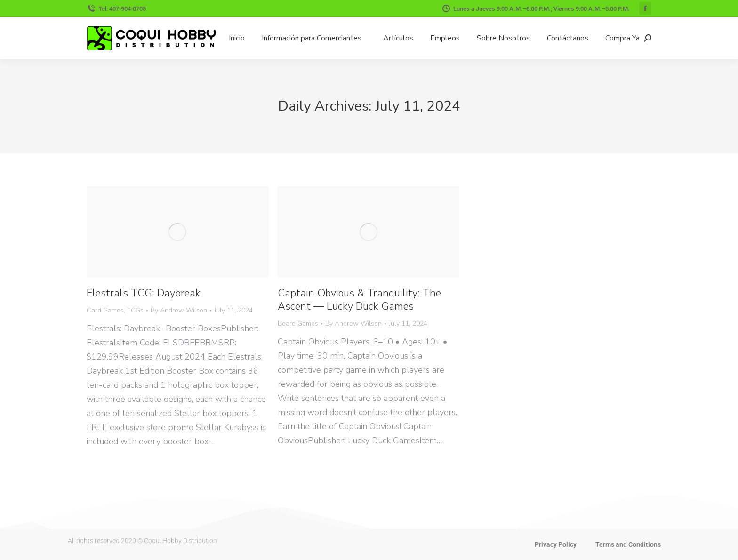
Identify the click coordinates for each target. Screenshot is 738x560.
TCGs (135, 310)
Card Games (105, 310)
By (179, 310)
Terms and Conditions (628, 544)
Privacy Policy (556, 544)
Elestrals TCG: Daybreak (144, 293)
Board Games (298, 324)
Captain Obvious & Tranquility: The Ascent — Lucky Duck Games (359, 300)
